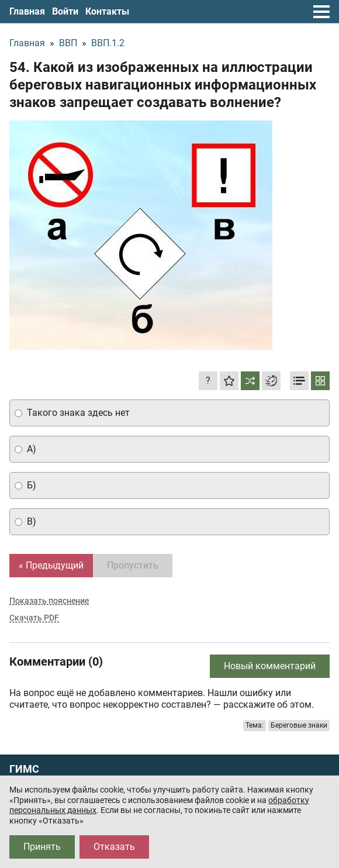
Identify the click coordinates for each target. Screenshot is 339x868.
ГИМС (24, 769)
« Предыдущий (51, 565)
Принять (42, 847)
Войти (65, 11)
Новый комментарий (270, 666)
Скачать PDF (34, 618)
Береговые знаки (299, 725)
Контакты (107, 11)
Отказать (114, 847)
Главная (27, 11)
